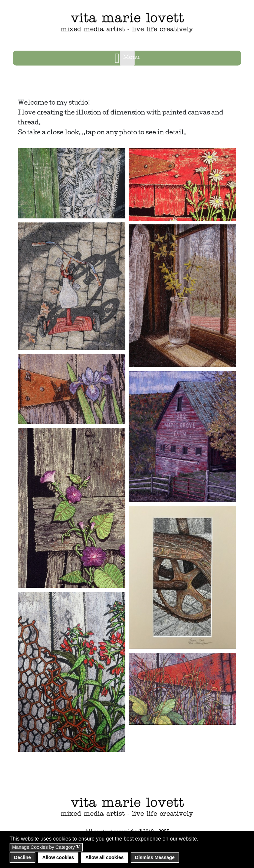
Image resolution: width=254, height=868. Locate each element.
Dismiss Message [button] (155, 857)
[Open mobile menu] (127, 58)
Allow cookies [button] (58, 857)
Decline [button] (22, 857)
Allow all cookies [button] (105, 857)
